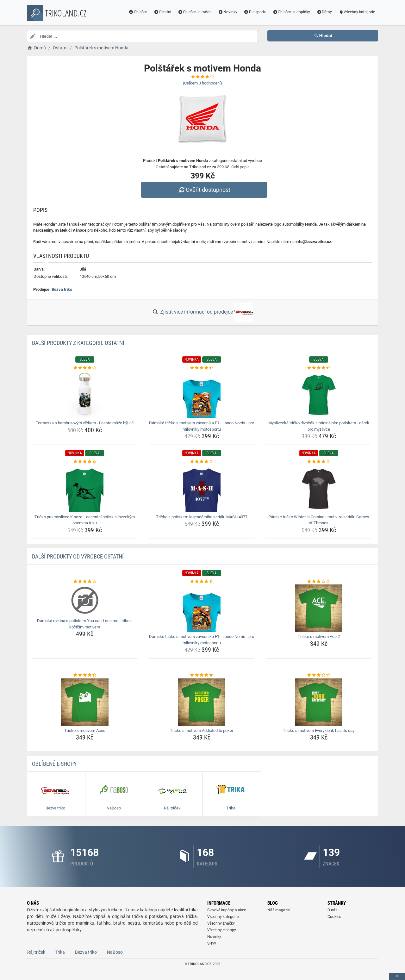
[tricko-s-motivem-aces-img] (85, 702)
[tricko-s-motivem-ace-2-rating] (319, 582)
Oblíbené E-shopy (54, 764)
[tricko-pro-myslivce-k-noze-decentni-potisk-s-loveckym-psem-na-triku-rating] (85, 462)
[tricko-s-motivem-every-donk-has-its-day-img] (319, 702)
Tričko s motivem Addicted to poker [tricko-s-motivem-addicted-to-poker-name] (202, 730)
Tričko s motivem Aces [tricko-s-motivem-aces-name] (85, 730)
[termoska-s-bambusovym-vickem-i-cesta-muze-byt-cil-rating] (85, 368)
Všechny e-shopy (222, 930)
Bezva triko (62, 289)
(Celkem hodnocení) (202, 83)
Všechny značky (221, 923)
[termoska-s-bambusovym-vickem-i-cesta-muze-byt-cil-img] (85, 395)
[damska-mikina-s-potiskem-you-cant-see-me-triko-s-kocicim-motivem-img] (85, 600)
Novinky (228, 12)
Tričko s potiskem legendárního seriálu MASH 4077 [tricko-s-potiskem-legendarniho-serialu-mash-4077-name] (202, 517)
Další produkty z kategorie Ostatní (78, 343)
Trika (60, 952)
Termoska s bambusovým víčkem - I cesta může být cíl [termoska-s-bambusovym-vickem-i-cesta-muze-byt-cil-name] (85, 423)
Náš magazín (279, 910)
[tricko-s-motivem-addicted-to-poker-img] (202, 702)
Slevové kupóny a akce (227, 910)
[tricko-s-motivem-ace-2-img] (319, 608)
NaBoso (115, 952)
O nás (332, 910)
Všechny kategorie (357, 12)
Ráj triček (36, 952)
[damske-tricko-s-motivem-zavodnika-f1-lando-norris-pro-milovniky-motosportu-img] (202, 395)
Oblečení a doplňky (292, 12)
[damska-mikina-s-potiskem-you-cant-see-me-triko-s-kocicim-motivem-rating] (85, 582)
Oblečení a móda (195, 12)
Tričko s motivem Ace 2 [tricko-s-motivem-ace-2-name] (319, 637)
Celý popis (240, 167)
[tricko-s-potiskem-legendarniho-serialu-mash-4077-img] (202, 489)
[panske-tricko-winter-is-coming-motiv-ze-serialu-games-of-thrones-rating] (319, 462)
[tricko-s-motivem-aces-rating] (85, 675)
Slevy (212, 943)
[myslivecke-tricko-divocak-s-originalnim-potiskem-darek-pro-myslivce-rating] (319, 368)
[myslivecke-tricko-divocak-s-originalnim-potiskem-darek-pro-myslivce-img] (319, 395)
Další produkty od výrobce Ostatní (78, 556)
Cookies (334, 917)
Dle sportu (255, 12)
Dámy (324, 12)
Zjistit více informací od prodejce (202, 312)
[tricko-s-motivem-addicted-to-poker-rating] (202, 675)
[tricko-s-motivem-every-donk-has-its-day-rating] (319, 675)
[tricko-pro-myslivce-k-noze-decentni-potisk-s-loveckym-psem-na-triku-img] (85, 489)
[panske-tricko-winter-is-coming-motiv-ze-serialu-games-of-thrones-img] (319, 489)
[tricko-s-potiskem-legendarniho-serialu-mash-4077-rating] (202, 462)
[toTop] (397, 976)
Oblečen (138, 12)
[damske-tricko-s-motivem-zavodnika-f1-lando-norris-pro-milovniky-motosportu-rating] (202, 368)
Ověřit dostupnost (204, 190)
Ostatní (163, 12)
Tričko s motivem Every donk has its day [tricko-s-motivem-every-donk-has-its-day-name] (319, 730)
